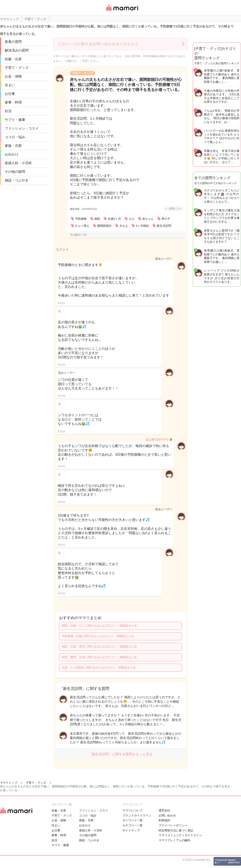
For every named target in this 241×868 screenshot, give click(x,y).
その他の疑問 (15, 172)
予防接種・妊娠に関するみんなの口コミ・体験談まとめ (98, 636)
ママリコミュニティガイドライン (180, 835)
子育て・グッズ (17, 68)
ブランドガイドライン (137, 816)
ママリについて (133, 810)
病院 (97, 219)
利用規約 (164, 820)
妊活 (8, 111)
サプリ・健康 (15, 120)
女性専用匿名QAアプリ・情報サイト (122, 11)
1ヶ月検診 (142, 226)
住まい (10, 85)
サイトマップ (131, 830)
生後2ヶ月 (114, 219)
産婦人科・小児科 (18, 163)
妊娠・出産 (13, 59)
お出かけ (12, 154)
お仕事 (10, 94)
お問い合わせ (167, 816)
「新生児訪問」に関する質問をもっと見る (120, 754)
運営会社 (164, 810)
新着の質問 (13, 42)
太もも (124, 226)
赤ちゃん (148, 219)
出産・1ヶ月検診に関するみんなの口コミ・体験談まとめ (99, 667)
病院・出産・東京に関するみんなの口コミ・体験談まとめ (99, 647)
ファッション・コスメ (22, 128)
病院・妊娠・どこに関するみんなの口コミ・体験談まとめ (99, 626)
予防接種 (81, 219)
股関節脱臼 (104, 226)
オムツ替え (82, 226)
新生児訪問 (164, 226)
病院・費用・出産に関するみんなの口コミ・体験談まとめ (99, 657)
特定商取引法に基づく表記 (176, 830)
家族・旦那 (13, 146)
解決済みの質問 (17, 50)
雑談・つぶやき (17, 180)
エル (132, 219)
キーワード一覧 (133, 820)
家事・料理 (13, 102)
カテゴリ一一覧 (133, 825)
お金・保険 (13, 76)
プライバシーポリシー (173, 825)
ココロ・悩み (15, 137)
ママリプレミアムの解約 (174, 840)
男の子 (166, 219)
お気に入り (175, 208)
